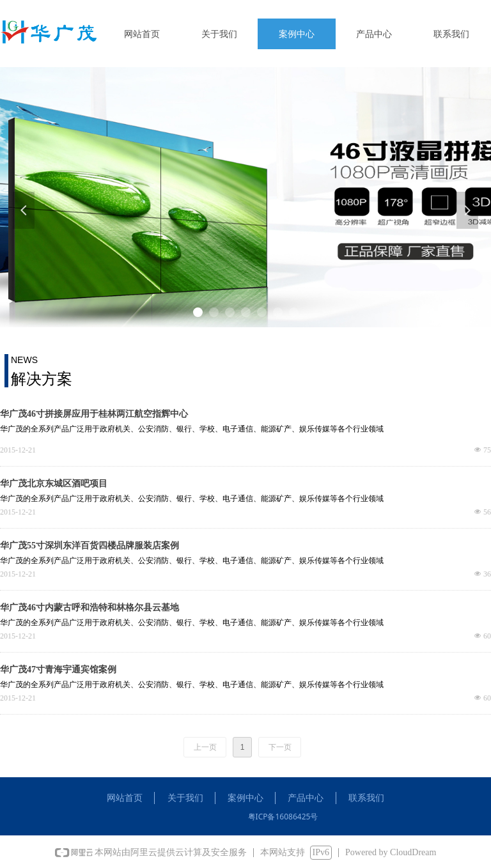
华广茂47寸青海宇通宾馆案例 (58, 670)
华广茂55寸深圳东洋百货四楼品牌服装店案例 (90, 546)
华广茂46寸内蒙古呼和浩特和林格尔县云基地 (90, 608)
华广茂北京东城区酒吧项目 (54, 484)
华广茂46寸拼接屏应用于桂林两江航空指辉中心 (94, 414)
